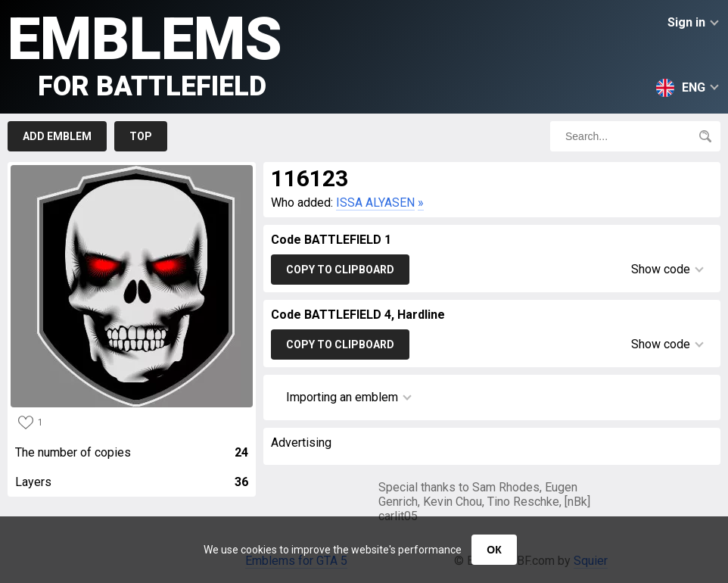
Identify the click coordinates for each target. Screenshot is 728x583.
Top (141, 136)
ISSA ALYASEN (375, 203)
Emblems (145, 53)
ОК (494, 550)
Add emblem (57, 136)
